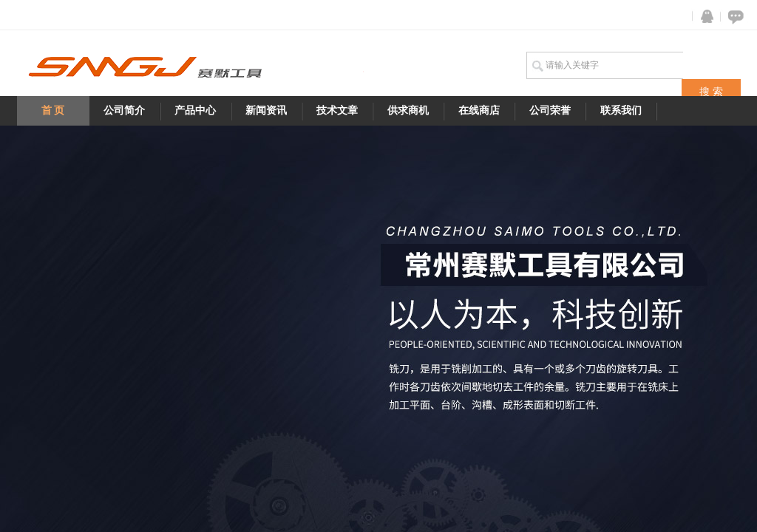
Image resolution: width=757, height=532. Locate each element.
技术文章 (337, 110)
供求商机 (408, 110)
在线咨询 (733, 17)
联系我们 (621, 110)
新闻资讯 (266, 110)
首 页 (53, 110)
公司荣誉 (550, 110)
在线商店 (479, 110)
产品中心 (195, 110)
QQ (704, 17)
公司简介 (124, 110)
